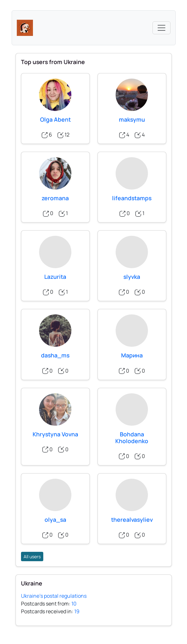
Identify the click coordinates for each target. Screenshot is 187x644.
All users (32, 557)
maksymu (132, 119)
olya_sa (55, 519)
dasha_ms (55, 355)
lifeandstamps (132, 198)
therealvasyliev (132, 519)
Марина (132, 355)
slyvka (132, 277)
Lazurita (55, 277)
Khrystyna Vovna (55, 434)
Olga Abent (55, 119)
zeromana (55, 198)
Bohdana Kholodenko (132, 437)
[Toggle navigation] (161, 28)
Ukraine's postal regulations (54, 596)
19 (77, 611)
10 (74, 604)
